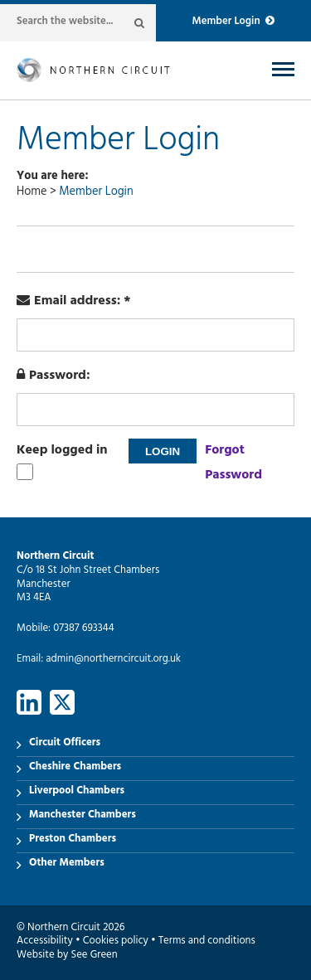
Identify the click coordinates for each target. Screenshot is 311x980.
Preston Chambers (73, 840)
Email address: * (73, 302)
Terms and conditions (207, 942)
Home (32, 193)
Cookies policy (116, 942)
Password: (53, 376)
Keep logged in (62, 451)
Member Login (233, 22)
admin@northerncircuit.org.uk (113, 660)
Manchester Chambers (83, 816)
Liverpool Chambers (77, 792)
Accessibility (45, 942)
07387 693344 (83, 629)
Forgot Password (233, 463)
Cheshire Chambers (75, 768)
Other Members (67, 864)
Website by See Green (67, 956)
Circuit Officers (65, 744)
